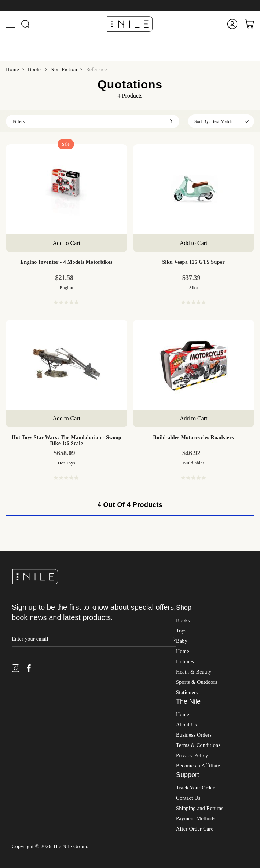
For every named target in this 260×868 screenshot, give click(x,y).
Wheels (26, 414)
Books (10, 289)
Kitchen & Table (37, 578)
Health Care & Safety (43, 741)
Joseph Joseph (34, 642)
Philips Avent (33, 772)
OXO (24, 629)
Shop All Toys (20, 303)
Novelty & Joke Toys (43, 368)
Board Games (34, 428)
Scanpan (28, 622)
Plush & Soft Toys (39, 388)
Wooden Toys (34, 421)
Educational (32, 348)
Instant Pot (30, 649)
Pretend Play (32, 395)
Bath (23, 538)
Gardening (30, 571)
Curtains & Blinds (39, 551)
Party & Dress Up (39, 381)
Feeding (27, 734)
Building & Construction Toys (53, 335)
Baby (11, 675)
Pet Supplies (32, 597)
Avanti (25, 636)
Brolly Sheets (34, 786)
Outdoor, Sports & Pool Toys (52, 375)
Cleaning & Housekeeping (49, 545)
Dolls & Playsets (37, 342)
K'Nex (25, 486)
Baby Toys (30, 714)
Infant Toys (31, 362)
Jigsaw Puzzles (35, 434)
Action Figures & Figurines (50, 322)
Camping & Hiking (40, 845)
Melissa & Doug (37, 479)
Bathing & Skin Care (42, 701)
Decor (25, 558)
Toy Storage (32, 401)
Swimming (30, 865)
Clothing (28, 728)
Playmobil (30, 466)
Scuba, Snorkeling (39, 851)
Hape (24, 459)
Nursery (27, 747)
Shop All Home (21, 519)
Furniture (29, 564)
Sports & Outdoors (26, 819)
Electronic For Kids (41, 355)
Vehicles (28, 408)
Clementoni (31, 472)
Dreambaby (31, 792)
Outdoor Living (36, 584)
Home (12, 512)
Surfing (26, 858)
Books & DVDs (36, 708)
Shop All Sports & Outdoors (36, 826)
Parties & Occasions (41, 591)
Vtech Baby (32, 779)
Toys (11, 296)
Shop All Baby (20, 682)
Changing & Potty (39, 721)
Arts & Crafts (34, 329)
